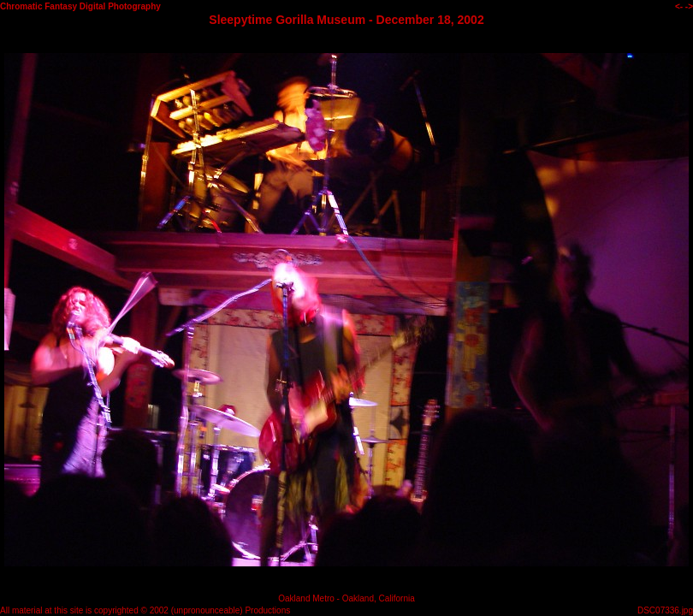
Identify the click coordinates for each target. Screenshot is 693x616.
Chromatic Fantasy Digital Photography (80, 6)
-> (689, 6)
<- (679, 6)
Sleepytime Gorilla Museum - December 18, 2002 (346, 20)
